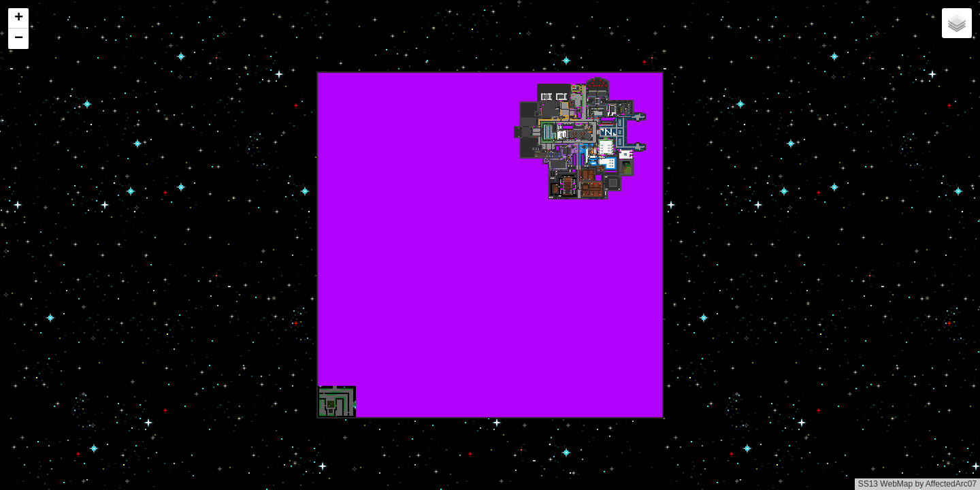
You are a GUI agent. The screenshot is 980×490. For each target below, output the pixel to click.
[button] (18, 18)
